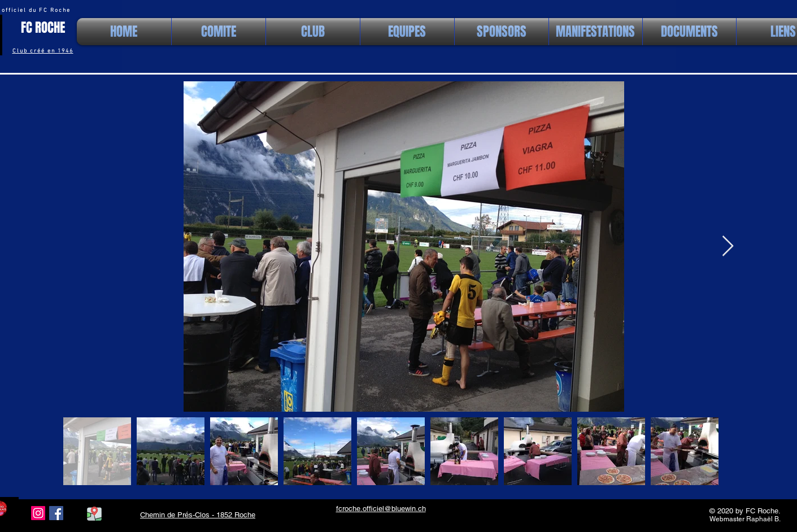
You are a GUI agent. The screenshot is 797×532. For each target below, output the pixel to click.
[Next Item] (728, 247)
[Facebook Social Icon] (56, 513)
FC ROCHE (43, 28)
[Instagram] (38, 513)
